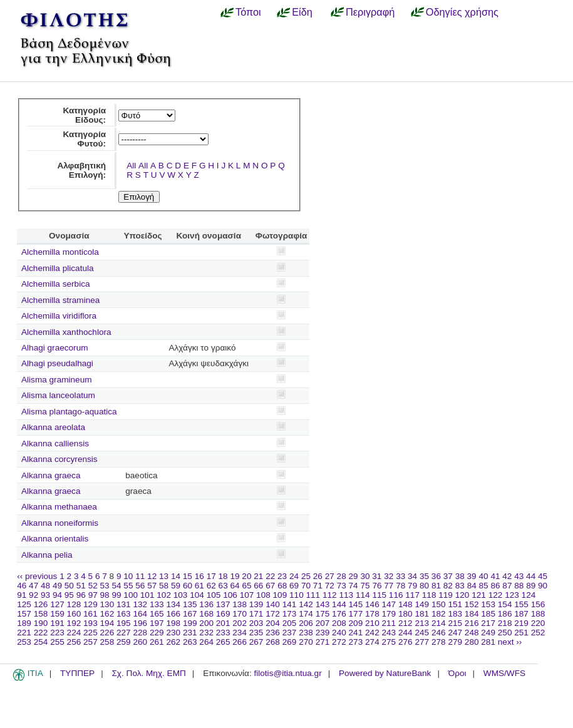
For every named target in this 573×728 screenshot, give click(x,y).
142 (306, 604)
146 (372, 604)
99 (116, 595)
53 (105, 586)
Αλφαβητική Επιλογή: (81, 170)
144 (339, 604)
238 (306, 633)
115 (379, 595)
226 (107, 633)
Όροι (457, 673)
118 (429, 595)
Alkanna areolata (53, 427)
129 (90, 604)
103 (181, 595)
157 (24, 614)
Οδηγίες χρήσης (462, 12)
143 (323, 604)
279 (455, 642)
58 (164, 586)
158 (41, 614)
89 (531, 586)
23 (282, 576)
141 (290, 604)
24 (294, 576)
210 (372, 623)
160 (74, 614)
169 (223, 614)
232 (206, 633)
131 (124, 604)
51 (81, 586)
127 (57, 604)
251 (521, 633)
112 (330, 595)
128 (74, 604)
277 (422, 642)
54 (116, 586)
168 (206, 614)
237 (290, 633)
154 (505, 604)
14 (176, 576)
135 (190, 604)
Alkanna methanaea (59, 507)
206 (306, 623)
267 (256, 642)
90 (543, 586)
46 (22, 586)
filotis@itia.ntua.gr (287, 673)
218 (505, 623)
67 (270, 586)
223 (57, 633)
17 (211, 576)
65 (246, 586)
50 (69, 586)
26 (318, 576)
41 (495, 576)
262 (173, 642)
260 (140, 642)
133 (157, 604)
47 (34, 586)
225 (90, 633)
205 (290, 623)
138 (240, 604)
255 (57, 642)
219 (521, 623)
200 (206, 623)
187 (521, 614)
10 (128, 576)
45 (543, 576)
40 (483, 576)
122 (496, 595)
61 (199, 586)
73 (342, 586)
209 (356, 623)
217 (488, 623)
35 (424, 576)
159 (57, 614)
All (131, 166)
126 (41, 604)
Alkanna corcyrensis (59, 459)
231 (190, 633)
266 (240, 642)
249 (488, 633)
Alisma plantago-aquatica (69, 412)
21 (258, 576)
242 (372, 633)
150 (439, 604)
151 (455, 604)
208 (339, 623)
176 (339, 614)
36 (436, 576)
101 (147, 595)
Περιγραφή (370, 12)
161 (90, 614)
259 (124, 642)
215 (455, 623)
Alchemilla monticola (60, 252)
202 (240, 623)
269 (290, 642)
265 (223, 642)
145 (356, 604)
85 (484, 586)
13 (164, 576)
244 (405, 633)
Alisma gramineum (57, 380)
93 (45, 595)
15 (188, 576)
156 (538, 604)
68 (282, 586)
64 (235, 586)
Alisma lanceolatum (58, 395)
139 (256, 604)
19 (235, 576)
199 (190, 623)
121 (479, 595)
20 (246, 576)
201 (223, 623)
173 (290, 614)
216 (472, 623)
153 (488, 604)
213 (422, 623)
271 (323, 642)
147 (389, 604)
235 (256, 633)
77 (389, 586)
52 (93, 586)
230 (173, 633)
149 (422, 604)
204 (273, 623)
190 (41, 623)
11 (140, 576)
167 (190, 614)
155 (521, 604)
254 (41, 642)
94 (57, 595)
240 (339, 633)
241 (356, 633)
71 (318, 586)
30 (365, 576)
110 (297, 595)
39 (472, 576)
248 (472, 633)
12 (152, 576)
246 (439, 633)
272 (339, 642)
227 (124, 633)
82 (448, 586)
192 (74, 623)
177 (356, 614)
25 (306, 576)
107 (247, 595)
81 (436, 586)
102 (164, 595)
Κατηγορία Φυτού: (84, 139)
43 (519, 576)
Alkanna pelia (47, 555)
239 (323, 633)
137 (223, 604)
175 (323, 614)
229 (157, 633)
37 (448, 576)
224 (74, 633)
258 (107, 642)
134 (173, 604)
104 (197, 595)
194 (107, 623)
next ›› (510, 642)
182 (439, 614)
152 (472, 604)
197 (157, 623)
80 (424, 586)
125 (24, 604)
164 (140, 614)
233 (223, 633)
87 (507, 586)
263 (190, 642)
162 (107, 614)
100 (131, 595)
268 (273, 642)
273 (356, 642)
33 (400, 576)
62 (211, 586)
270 (306, 642)
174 (306, 614)
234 (240, 633)
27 (330, 576)
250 (505, 633)
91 (22, 595)
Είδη (302, 12)
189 (24, 623)
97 (93, 595)
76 (377, 586)
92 (34, 595)
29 (354, 576)
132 (140, 604)
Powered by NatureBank (385, 673)
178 (372, 614)
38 (460, 576)
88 (519, 586)
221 (24, 633)
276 (405, 642)
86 (495, 586)
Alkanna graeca (51, 475)
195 (124, 623)
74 (354, 586)
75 (365, 586)
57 (152, 586)
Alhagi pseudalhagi (57, 363)
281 (488, 642)
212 (405, 623)
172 (273, 614)
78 (400, 586)
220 (538, 623)
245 (422, 633)
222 (41, 633)
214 (439, 623)
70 (306, 586)
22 (270, 576)
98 (105, 595)
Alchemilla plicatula (58, 268)
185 (488, 614)
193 (90, 623)
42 (507, 576)
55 (128, 586)
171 (256, 614)
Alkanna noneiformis (60, 523)
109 (280, 595)
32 (389, 576)
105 (214, 595)
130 (107, 604)
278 (439, 642)
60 (188, 586)
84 (472, 586)
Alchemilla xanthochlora (66, 332)
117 (412, 595)
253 (24, 642)
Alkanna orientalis (55, 539)
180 (405, 614)
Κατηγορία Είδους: (84, 115)
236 (273, 633)
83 (460, 586)
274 (372, 642)
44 (531, 576)
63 (223, 586)
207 (323, 623)
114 (363, 595)
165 (157, 614)
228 (140, 633)
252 (538, 633)
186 (505, 614)
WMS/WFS (504, 673)
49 (57, 586)
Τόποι (248, 12)
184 (472, 614)
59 (176, 586)
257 (90, 642)
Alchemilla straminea (60, 300)
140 (273, 604)
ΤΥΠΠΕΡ (77, 673)
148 (405, 604)
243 (389, 633)
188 (538, 614)
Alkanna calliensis (55, 443)
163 (124, 614)
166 (173, 614)
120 (462, 595)
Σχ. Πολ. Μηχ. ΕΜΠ (148, 673)
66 (258, 586)
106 (230, 595)
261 (157, 642)
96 (81, 595)
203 (256, 623)
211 (389, 623)
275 (389, 642)
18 (223, 576)
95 (69, 595)
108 (263, 595)
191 (57, 623)
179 (389, 614)
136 (206, 604)
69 (294, 586)
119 (446, 595)
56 (140, 586)
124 (529, 595)
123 (512, 595)
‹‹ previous (37, 576)
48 (45, 586)
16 (199, 576)
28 (342, 576)
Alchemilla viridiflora (59, 316)
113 (346, 595)
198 (173, 623)
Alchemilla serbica (56, 284)
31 (377, 576)
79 (412, 586)
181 (422, 614)
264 (206, 642)
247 (455, 633)
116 (396, 595)
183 (455, 614)
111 (313, 595)
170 (240, 614)
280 (472, 642)
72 (330, 586)
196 (140, 623)
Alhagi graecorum (55, 348)
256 (74, 642)
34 (412, 576)
